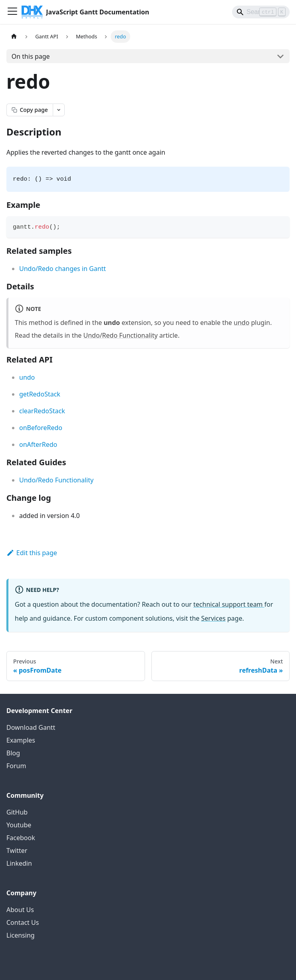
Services (214, 618)
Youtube (19, 825)
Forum (16, 766)
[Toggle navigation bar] (12, 12)
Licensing (21, 935)
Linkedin (19, 863)
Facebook (21, 838)
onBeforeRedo (41, 428)
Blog (13, 753)
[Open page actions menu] (59, 110)
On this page (31, 56)
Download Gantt (31, 727)
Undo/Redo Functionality (121, 335)
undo (241, 323)
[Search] (261, 12)
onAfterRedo (38, 444)
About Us (20, 910)
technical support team (229, 604)
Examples (21, 740)
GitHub (17, 812)
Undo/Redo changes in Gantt (63, 269)
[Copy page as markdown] (30, 110)
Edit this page (32, 553)
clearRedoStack (42, 411)
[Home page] (14, 37)
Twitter (17, 851)
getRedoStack (40, 394)
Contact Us (23, 922)
